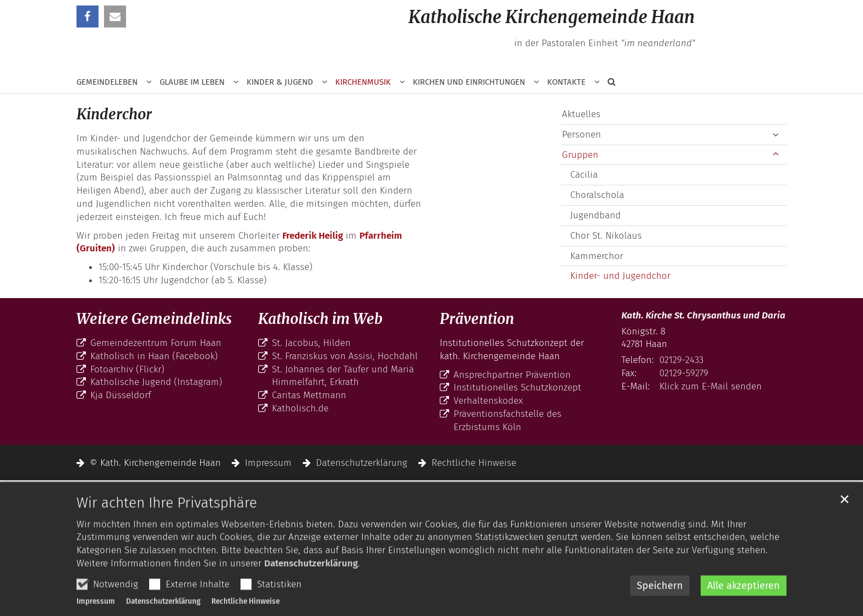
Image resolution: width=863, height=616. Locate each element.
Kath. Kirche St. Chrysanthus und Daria (703, 315)
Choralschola (597, 195)
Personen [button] (581, 134)
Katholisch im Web (320, 319)
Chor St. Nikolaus (606, 236)
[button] (608, 84)
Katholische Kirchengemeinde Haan (552, 17)
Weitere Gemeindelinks (154, 319)
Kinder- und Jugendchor (620, 276)
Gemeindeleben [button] (107, 82)
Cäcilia (584, 175)
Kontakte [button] (566, 82)
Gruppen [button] (580, 155)
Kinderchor (114, 114)
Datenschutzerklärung (311, 592)
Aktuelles (581, 114)
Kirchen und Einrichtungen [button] (469, 82)
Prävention (477, 319)
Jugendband (596, 215)
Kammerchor (597, 256)
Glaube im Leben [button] (192, 82)
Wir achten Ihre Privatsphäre (167, 530)
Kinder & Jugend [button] (280, 82)
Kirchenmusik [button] (363, 82)
